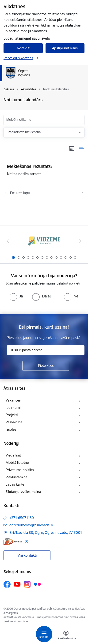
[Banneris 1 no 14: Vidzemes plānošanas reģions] (44, 241)
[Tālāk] (80, 241)
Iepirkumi (13, 408)
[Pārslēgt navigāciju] (44, 634)
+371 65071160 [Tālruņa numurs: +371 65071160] (22, 518)
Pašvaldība (14, 422)
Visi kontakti (27, 555)
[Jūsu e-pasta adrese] (46, 350)
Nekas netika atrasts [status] (44, 170)
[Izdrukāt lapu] (44, 193)
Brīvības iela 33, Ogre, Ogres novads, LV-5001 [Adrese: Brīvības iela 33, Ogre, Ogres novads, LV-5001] (46, 533)
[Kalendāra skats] (72, 148)
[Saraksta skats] (82, 148)
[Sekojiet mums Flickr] (37, 584)
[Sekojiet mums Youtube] (17, 584)
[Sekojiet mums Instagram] (27, 584)
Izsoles (11, 429)
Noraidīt (23, 48)
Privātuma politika (20, 470)
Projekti (12, 415)
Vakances (13, 400)
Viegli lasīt (13, 455)
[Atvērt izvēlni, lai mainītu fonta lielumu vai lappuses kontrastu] (66, 636)
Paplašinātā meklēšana (24, 132)
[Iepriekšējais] (8, 241)
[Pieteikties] (46, 366)
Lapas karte (15, 484)
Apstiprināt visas (65, 48)
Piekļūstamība (17, 477)
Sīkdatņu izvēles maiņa (23, 492)
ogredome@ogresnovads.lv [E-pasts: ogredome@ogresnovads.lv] (31, 525)
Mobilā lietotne (17, 463)
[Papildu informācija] (26, 541)
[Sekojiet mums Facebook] (7, 584)
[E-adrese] (13, 541)
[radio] (16, 296)
